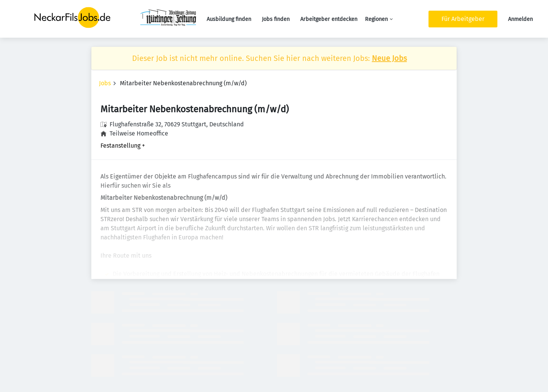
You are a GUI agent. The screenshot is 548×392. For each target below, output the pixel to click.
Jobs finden (276, 19)
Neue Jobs (389, 58)
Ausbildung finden (229, 19)
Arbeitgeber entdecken (329, 19)
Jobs (105, 83)
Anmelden (520, 19)
